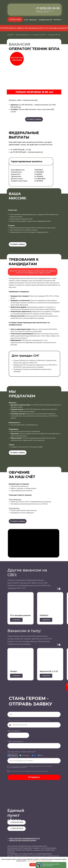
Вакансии (33, 20)
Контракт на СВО (39, 35)
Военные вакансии (23, 35)
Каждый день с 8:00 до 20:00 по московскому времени (45, 11)
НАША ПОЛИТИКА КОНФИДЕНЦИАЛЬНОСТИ (24, 838)
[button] (15, 19)
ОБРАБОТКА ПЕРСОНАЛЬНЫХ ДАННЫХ (23, 840)
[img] (17, 11)
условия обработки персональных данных (39, 861)
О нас (26, 20)
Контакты (57, 20)
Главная (10, 35)
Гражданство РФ (45, 20)
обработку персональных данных (37, 771)
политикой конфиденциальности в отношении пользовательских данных (31, 767)
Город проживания (15, 741)
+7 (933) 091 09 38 (48, 8)
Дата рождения (14, 731)
